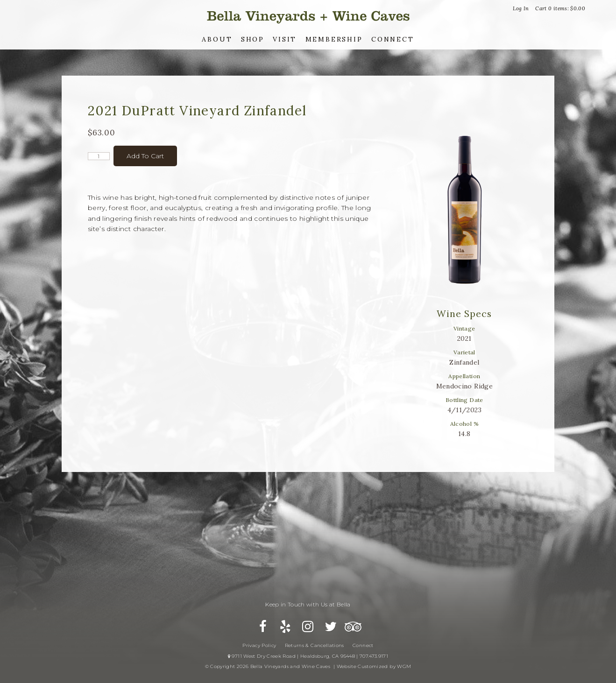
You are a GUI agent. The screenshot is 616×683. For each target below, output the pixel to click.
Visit (285, 39)
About (217, 39)
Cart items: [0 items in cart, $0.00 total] (560, 8)
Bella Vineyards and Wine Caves (308, 16)
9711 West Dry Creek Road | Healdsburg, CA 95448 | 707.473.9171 (308, 656)
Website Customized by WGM (374, 666)
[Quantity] (99, 156)
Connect (393, 39)
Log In (521, 8)
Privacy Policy (259, 645)
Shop (253, 39)
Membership (334, 39)
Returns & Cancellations (315, 645)
